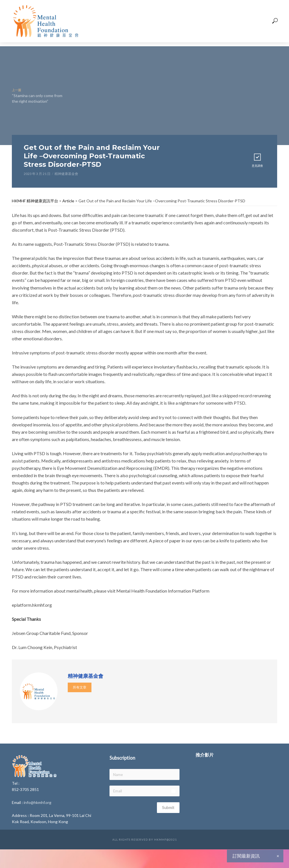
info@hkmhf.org (38, 802)
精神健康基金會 (66, 174)
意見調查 (257, 160)
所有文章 (80, 687)
